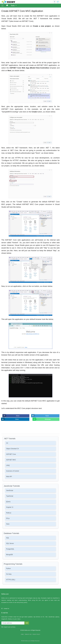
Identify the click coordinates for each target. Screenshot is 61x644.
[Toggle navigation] (2, 6)
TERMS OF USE (28, 634)
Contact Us (6, 609)
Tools (13, 6)
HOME (22, 634)
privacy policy (23, 602)
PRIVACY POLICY (36, 634)
